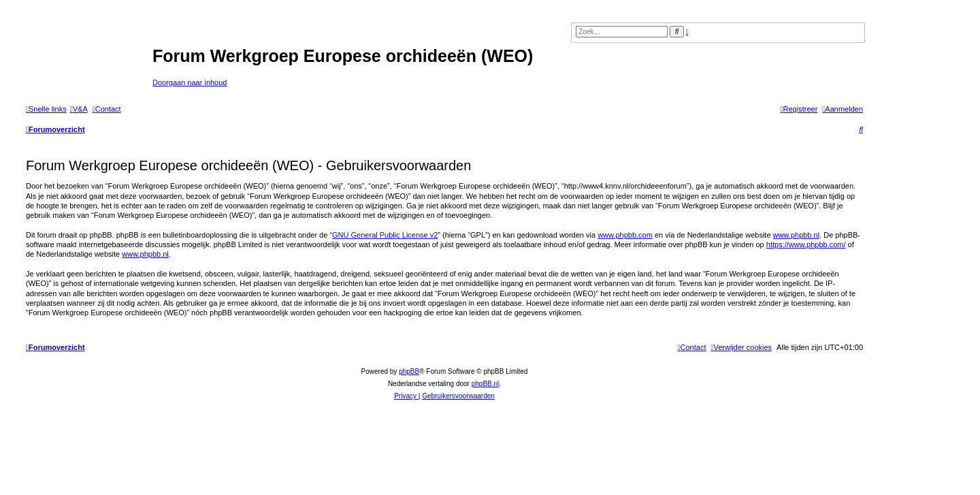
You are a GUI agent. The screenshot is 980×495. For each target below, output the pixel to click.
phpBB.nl (486, 384)
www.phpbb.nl (797, 235)
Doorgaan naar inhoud (190, 82)
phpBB (409, 371)
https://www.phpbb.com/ (806, 244)
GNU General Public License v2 (385, 235)
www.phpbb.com (625, 235)
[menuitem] (79, 109)
